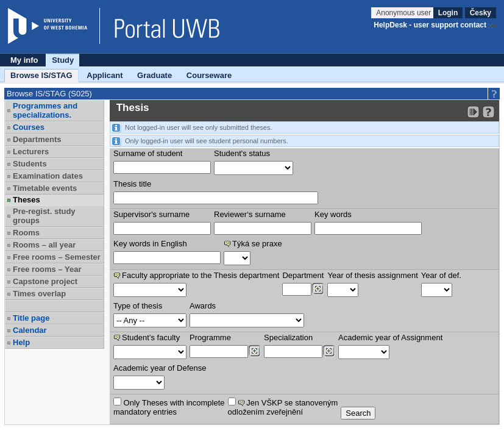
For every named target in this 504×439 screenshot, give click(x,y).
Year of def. (441, 275)
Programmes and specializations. (45, 110)
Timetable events (45, 188)
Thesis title (132, 184)
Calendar (30, 330)
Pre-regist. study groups (44, 216)
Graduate (154, 75)
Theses (27, 200)
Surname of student (148, 153)
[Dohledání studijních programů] (254, 351)
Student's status (242, 153)
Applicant (105, 75)
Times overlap (39, 294)
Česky (481, 13)
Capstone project (45, 281)
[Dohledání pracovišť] (318, 289)
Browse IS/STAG (41, 75)
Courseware (209, 75)
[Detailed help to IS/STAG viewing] (488, 112)
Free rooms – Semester (57, 257)
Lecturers (31, 152)
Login (448, 13)
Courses (29, 127)
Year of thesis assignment (372, 275)
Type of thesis (138, 306)
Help (21, 342)
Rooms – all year (44, 245)
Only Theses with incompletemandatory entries (169, 407)
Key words (333, 214)
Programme (210, 337)
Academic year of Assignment (390, 337)
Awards (203, 306)
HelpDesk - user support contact (430, 25)
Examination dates (48, 176)
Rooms (26, 233)
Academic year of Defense (160, 368)
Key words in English (150, 244)
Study (63, 60)
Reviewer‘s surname (250, 214)
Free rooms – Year (47, 269)
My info (24, 60)
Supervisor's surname (151, 214)
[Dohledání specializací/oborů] (329, 351)
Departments (37, 139)
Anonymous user (404, 13)
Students (30, 164)
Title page (31, 318)
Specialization (288, 337)
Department (303, 275)
